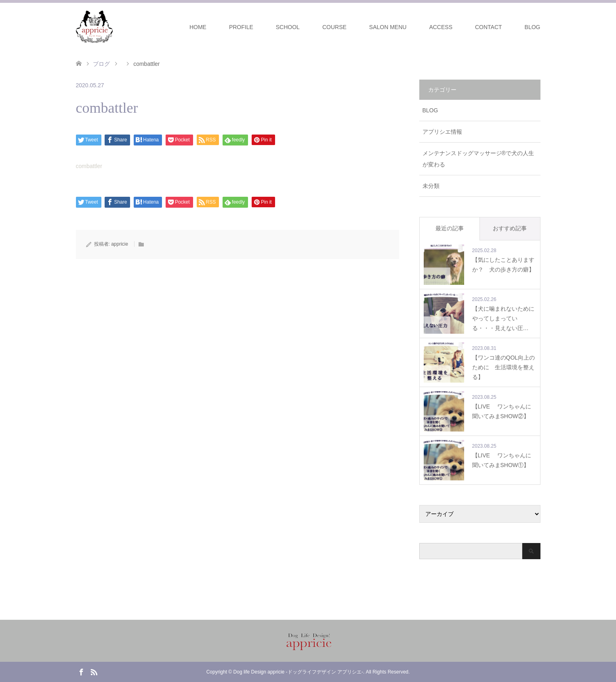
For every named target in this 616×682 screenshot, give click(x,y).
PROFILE (241, 27)
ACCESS (441, 27)
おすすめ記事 (510, 228)
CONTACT (489, 27)
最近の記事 (450, 228)
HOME (198, 27)
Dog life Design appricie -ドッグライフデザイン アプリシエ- (298, 672)
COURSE (334, 27)
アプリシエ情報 (442, 132)
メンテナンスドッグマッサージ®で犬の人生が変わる (478, 159)
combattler (89, 166)
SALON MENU (388, 27)
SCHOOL (288, 27)
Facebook (81, 671)
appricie (120, 244)
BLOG (533, 27)
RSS (94, 671)
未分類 (431, 186)
